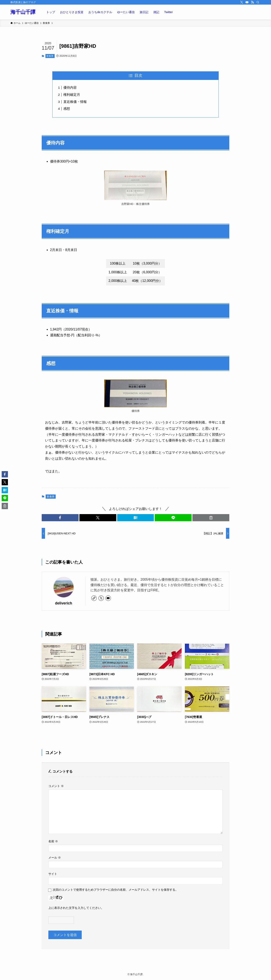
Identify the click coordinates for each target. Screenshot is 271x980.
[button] (60, 518)
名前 (53, 841)
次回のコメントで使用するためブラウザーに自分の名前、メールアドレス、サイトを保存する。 (115, 890)
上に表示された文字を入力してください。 (76, 908)
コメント (56, 786)
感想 (67, 109)
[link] (94, 598)
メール (55, 858)
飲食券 (50, 56)
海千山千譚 (23, 12)
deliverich (64, 603)
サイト (53, 874)
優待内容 (70, 88)
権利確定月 (72, 95)
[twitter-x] (242, 2)
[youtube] (247, 2)
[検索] (258, 2)
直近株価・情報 (75, 102)
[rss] (252, 2)
